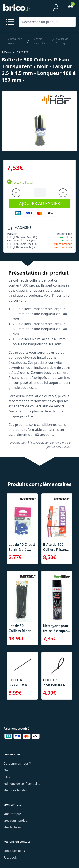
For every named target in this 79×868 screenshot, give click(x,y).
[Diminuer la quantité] (16, 193)
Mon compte (12, 814)
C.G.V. (7, 777)
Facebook (10, 857)
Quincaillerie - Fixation (15, 41)
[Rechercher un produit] (46, 22)
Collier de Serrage (62, 41)
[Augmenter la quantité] (63, 193)
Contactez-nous (14, 851)
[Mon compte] (56, 8)
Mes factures (12, 827)
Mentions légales (15, 790)
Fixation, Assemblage (40, 41)
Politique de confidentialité (22, 784)
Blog (7, 770)
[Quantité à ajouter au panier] (40, 193)
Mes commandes (15, 820)
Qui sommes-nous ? (17, 763)
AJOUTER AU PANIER (39, 203)
